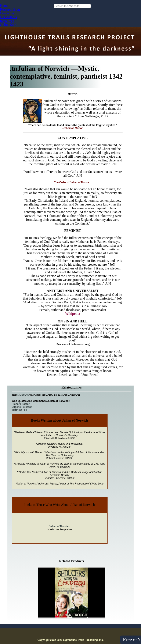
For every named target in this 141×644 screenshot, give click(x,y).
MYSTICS (23, 396)
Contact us (7, 13)
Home (4, 6)
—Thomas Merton (73, 128)
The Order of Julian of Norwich (73, 182)
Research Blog (10, 9)
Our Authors (8, 17)
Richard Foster (21, 404)
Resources (7, 21)
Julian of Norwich (59, 526)
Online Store (9, 25)
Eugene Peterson (22, 407)
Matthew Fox (19, 410)
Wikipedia (73, 314)
